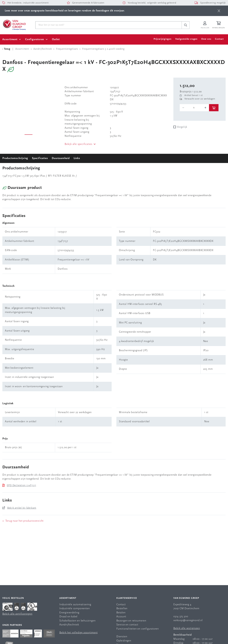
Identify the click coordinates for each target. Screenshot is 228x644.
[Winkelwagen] (219, 25)
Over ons (206, 39)
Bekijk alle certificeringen (17, 614)
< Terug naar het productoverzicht (23, 521)
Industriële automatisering (75, 605)
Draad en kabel (68, 617)
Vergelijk (182, 127)
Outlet (56, 39)
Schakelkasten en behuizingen (77, 621)
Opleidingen (124, 641)
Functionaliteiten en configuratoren (138, 629)
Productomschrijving (15, 158)
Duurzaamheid (61, 158)
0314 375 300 (181, 616)
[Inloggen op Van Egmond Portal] (205, 25)
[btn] (219, 11)
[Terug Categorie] (7, 49)
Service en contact (127, 625)
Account (121, 617)
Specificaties (40, 158)
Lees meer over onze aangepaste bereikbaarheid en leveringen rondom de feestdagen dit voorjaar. (65, 11)
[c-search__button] (186, 25)
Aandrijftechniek (69, 625)
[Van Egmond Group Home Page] (14, 25)
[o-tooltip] (194, 108)
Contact (219, 39)
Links (77, 158)
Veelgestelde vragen (186, 39)
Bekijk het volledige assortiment (79, 633)
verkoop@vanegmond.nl (188, 620)
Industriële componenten (74, 609)
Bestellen (122, 609)
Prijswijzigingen (163, 39)
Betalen (121, 613)
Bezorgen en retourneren (131, 621)
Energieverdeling (69, 613)
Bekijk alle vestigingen (187, 628)
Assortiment (10, 39)
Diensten (122, 637)
